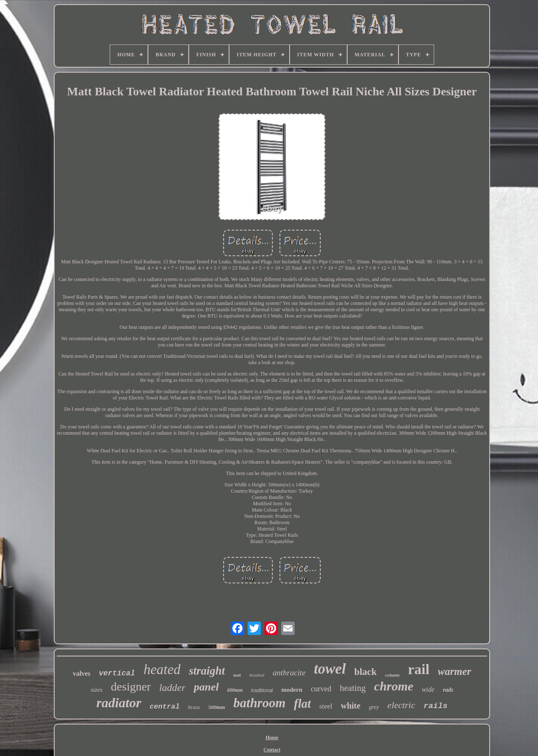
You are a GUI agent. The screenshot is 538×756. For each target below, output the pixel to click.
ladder (173, 688)
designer (131, 686)
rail (419, 669)
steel (326, 706)
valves (82, 673)
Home (272, 738)
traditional (262, 690)
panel (206, 687)
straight (207, 671)
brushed (257, 675)
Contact (272, 750)
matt (237, 675)
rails (436, 706)
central (165, 707)
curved (321, 689)
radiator (119, 703)
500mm (217, 707)
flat (302, 703)
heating (353, 688)
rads (448, 690)
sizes (96, 690)
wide (428, 689)
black (366, 672)
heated (162, 669)
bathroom (259, 703)
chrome (394, 686)
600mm (235, 690)
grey (374, 707)
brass (194, 707)
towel (330, 669)
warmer (455, 671)
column (392, 675)
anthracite (289, 673)
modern (292, 690)
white (351, 706)
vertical (117, 673)
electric (401, 705)
